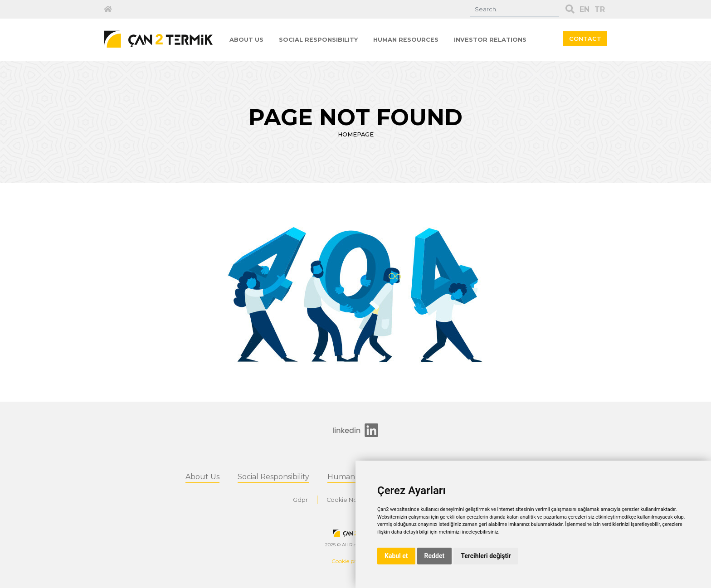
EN (584, 9)
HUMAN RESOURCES (406, 40)
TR (600, 9)
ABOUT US (246, 40)
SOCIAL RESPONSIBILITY (318, 40)
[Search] (515, 9)
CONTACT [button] (585, 39)
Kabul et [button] (396, 556)
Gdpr (300, 500)
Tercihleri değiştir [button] (486, 556)
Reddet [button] (435, 556)
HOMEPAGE (356, 134)
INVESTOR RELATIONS (490, 40)
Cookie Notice (348, 500)
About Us (202, 477)
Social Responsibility (273, 477)
